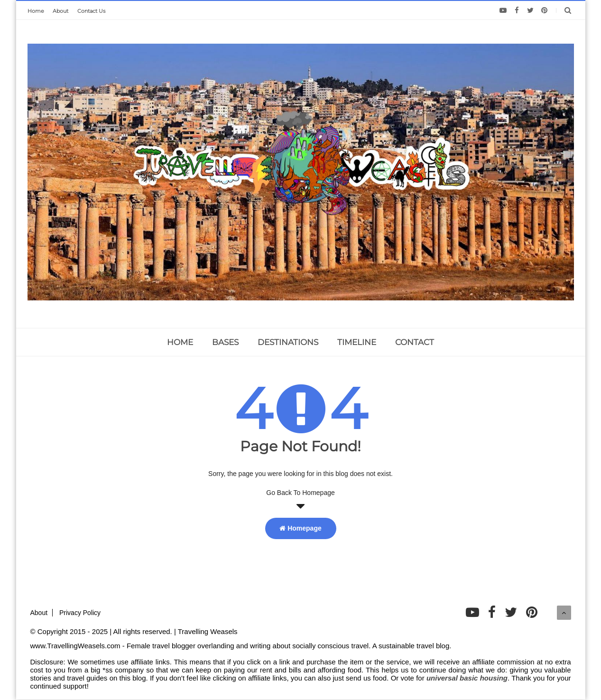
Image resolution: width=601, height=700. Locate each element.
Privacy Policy (80, 613)
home (180, 342)
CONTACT (415, 342)
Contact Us (91, 11)
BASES (225, 342)
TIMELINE (357, 342)
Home (36, 11)
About (60, 11)
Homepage (300, 528)
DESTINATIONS (288, 342)
